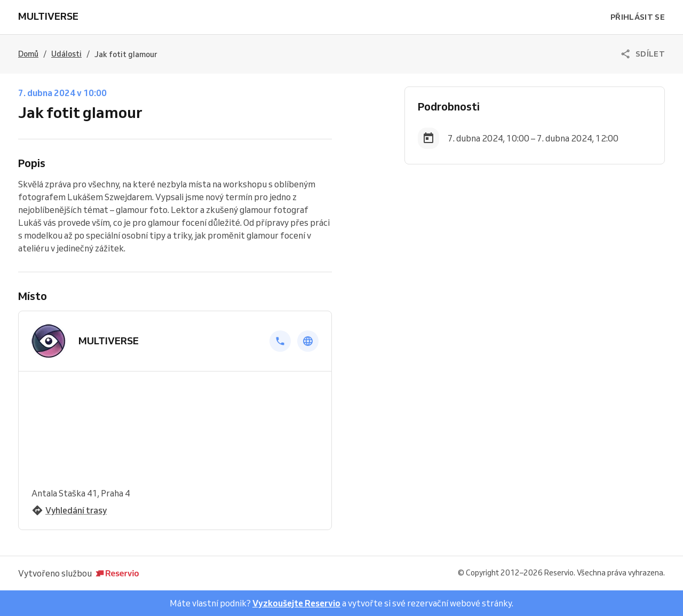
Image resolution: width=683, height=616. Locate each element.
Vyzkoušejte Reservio (296, 603)
